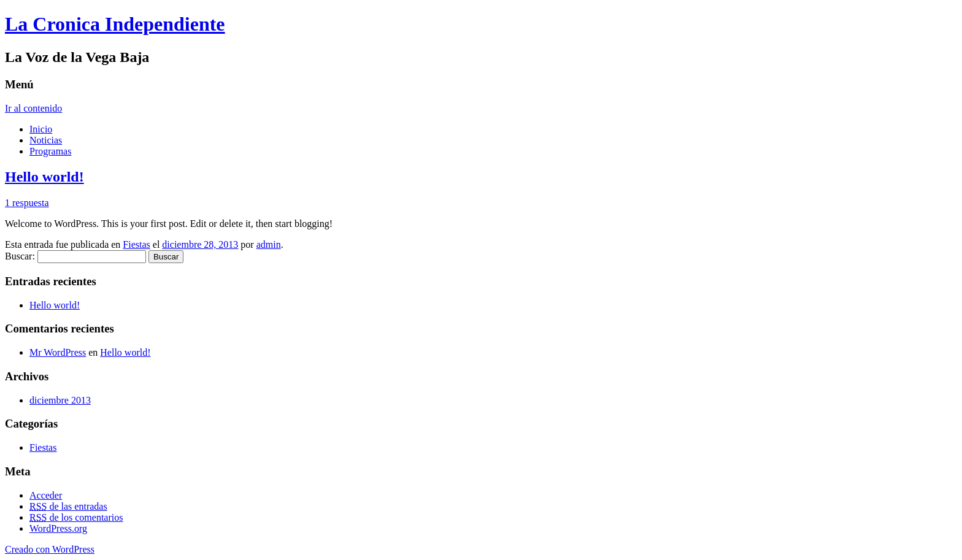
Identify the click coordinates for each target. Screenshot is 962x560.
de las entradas (68, 506)
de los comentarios (76, 517)
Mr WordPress (58, 352)
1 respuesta (27, 203)
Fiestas (136, 244)
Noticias (46, 140)
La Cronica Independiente (115, 24)
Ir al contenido (33, 108)
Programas (50, 151)
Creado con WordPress (50, 549)
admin (269, 244)
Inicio (41, 129)
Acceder (46, 495)
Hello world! (44, 177)
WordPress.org (58, 528)
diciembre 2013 (60, 400)
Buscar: (20, 256)
